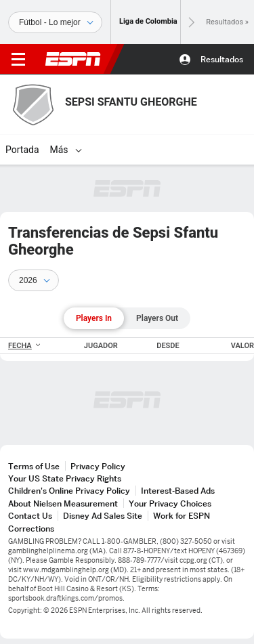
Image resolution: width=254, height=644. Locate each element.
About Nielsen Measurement (63, 503)
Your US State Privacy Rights (65, 478)
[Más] (79, 150)
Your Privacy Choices (170, 503)
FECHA (25, 346)
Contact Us (30, 516)
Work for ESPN (182, 516)
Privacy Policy (98, 466)
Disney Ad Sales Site (103, 516)
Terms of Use (34, 466)
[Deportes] (55, 22)
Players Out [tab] (157, 318)
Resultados (222, 59)
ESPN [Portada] (73, 59)
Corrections (31, 529)
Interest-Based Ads (178, 491)
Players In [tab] (94, 318)
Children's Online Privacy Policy (69, 491)
